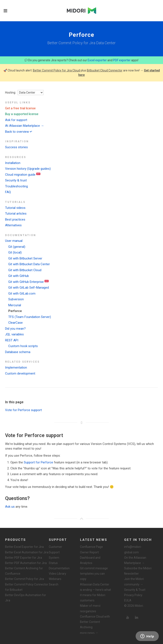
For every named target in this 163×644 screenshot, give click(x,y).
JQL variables (14, 334)
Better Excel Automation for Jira (27, 552)
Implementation (16, 368)
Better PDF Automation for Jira (26, 563)
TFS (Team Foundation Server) (30, 317)
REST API (12, 340)
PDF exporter (122, 60)
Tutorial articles (16, 214)
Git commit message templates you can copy (94, 574)
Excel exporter (97, 60)
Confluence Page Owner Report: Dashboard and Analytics (91, 555)
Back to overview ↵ (19, 132)
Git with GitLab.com (22, 294)
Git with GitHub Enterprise (26, 282)
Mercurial (15, 305)
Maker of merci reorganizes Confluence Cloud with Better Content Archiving (95, 616)
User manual (14, 241)
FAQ (8, 192)
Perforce (15, 311)
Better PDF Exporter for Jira (24, 558)
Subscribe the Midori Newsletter (138, 571)
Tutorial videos (15, 208)
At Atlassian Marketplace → (25, 126)
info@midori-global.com (133, 549)
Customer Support (56, 549)
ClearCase (15, 323)
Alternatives (13, 225)
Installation (13, 163)
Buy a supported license (22, 114)
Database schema (18, 352)
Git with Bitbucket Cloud (25, 270)
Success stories (16, 147)
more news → (89, 633)
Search (54, 584)
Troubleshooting (16, 186)
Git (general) (17, 247)
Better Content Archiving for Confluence (24, 571)
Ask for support (16, 120)
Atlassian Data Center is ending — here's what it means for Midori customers (96, 593)
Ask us (10, 507)
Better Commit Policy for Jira (25, 579)
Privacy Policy (133, 595)
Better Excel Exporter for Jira (24, 547)
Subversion (16, 299)
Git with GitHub (19, 276)
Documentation (59, 568)
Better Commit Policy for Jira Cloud (56, 70)
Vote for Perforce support (23, 410)
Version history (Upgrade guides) (28, 169)
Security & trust (16, 180)
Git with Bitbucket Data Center (29, 264)
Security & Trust (135, 590)
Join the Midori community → (134, 582)
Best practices (15, 219)
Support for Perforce (38, 462)
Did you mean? (15, 329)
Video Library (58, 574)
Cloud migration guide (20, 175)
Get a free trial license (20, 108)
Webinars (55, 579)
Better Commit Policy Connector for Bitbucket (27, 587)
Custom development (20, 373)
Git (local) (15, 252)
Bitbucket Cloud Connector (105, 70)
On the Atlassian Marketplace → (135, 560)
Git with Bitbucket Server (25, 258)
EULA (128, 600)
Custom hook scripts (23, 346)
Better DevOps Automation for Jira (26, 598)
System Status (54, 560)
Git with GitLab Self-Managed (29, 288)
